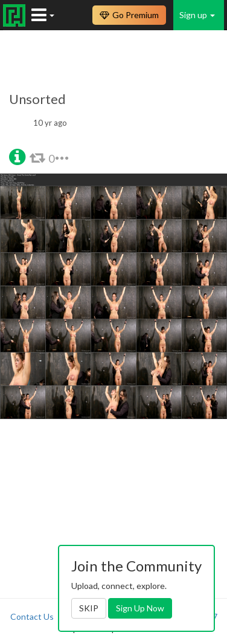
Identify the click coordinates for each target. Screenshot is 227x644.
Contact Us (32, 616)
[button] (17, 156)
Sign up (197, 15)
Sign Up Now (140, 608)
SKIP (89, 608)
